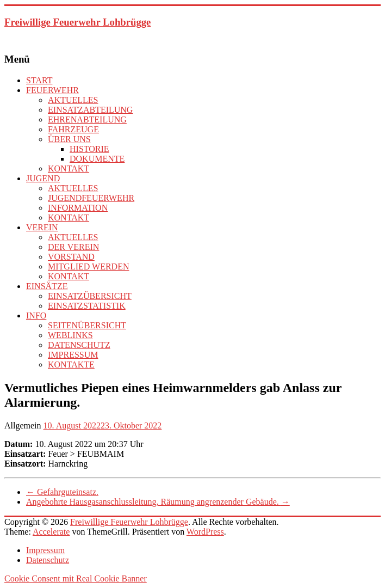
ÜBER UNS (69, 139)
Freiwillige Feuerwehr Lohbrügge (77, 22)
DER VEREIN (73, 247)
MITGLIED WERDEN (88, 267)
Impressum (45, 550)
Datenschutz (48, 560)
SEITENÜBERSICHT (87, 325)
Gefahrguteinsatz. (62, 492)
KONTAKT (69, 169)
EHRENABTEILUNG (87, 120)
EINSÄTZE (47, 286)
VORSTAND (71, 257)
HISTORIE (89, 149)
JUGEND (43, 178)
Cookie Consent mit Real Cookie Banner (76, 578)
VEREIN (42, 227)
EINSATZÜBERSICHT (90, 296)
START (39, 80)
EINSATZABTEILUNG (90, 110)
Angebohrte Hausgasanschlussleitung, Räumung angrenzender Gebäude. (158, 502)
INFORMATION (78, 208)
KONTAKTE (71, 365)
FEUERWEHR (52, 90)
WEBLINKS (70, 335)
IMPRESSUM (73, 355)
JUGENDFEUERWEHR (91, 198)
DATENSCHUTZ (79, 345)
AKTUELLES (73, 100)
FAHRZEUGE (73, 129)
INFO (36, 316)
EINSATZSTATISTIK (87, 306)
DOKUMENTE (97, 159)
